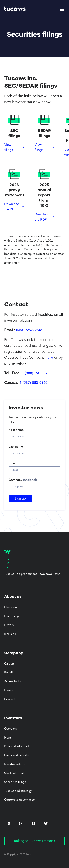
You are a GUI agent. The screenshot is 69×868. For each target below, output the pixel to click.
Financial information (18, 747)
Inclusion (10, 634)
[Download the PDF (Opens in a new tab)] (14, 207)
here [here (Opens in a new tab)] (49, 358)
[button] (62, 10)
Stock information (16, 773)
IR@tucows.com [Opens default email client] (29, 330)
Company (23, 480)
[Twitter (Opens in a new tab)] (46, 823)
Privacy (9, 690)
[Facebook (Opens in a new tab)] (33, 824)
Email (13, 464)
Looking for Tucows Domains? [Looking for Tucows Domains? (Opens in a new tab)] (34, 841)
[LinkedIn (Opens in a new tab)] (8, 823)
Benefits (10, 673)
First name (16, 430)
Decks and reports (16, 756)
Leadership (12, 616)
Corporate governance (20, 800)
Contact (10, 699)
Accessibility (13, 682)
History (9, 625)
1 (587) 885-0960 (33, 383)
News (8, 738)
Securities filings (15, 782)
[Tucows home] (15, 10)
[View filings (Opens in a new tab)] (14, 147)
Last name (16, 447)
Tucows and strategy (18, 791)
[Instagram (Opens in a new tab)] (21, 823)
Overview (11, 607)
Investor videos (14, 764)
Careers (9, 664)
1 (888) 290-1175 (36, 373)
